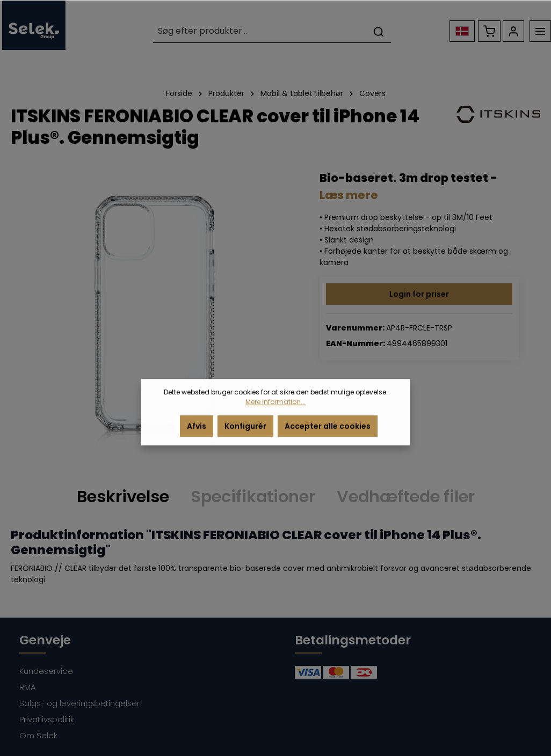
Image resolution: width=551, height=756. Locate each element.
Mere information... (275, 409)
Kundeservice (46, 671)
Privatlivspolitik (47, 719)
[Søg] (379, 31)
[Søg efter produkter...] (260, 31)
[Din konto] (513, 31)
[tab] (123, 497)
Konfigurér (245, 434)
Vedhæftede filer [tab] (406, 497)
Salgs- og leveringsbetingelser (79, 703)
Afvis (197, 434)
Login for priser (419, 294)
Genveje (45, 640)
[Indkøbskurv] (489, 31)
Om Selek (38, 735)
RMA (27, 687)
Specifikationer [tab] (253, 497)
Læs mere (349, 195)
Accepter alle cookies (328, 434)
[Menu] (540, 31)
